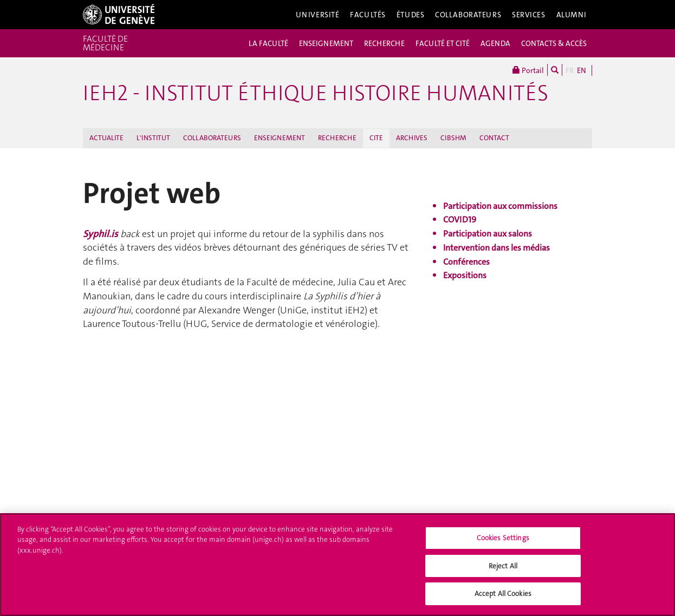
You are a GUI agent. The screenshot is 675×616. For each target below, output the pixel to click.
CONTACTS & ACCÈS (554, 43)
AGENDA (495, 43)
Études (410, 15)
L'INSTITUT (153, 138)
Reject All (503, 569)
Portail (528, 70)
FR (570, 70)
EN (582, 70)
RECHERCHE (384, 43)
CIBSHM (453, 138)
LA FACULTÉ (268, 43)
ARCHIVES (412, 138)
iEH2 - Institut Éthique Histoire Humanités (316, 93)
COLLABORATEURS (212, 138)
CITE (376, 138)
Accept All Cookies (503, 597)
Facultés (368, 15)
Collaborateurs (468, 15)
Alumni (572, 15)
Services (529, 15)
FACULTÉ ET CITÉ (443, 43)
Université (318, 15)
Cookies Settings (503, 541)
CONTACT (494, 138)
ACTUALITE (106, 138)
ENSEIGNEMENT (326, 43)
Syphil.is (102, 234)
